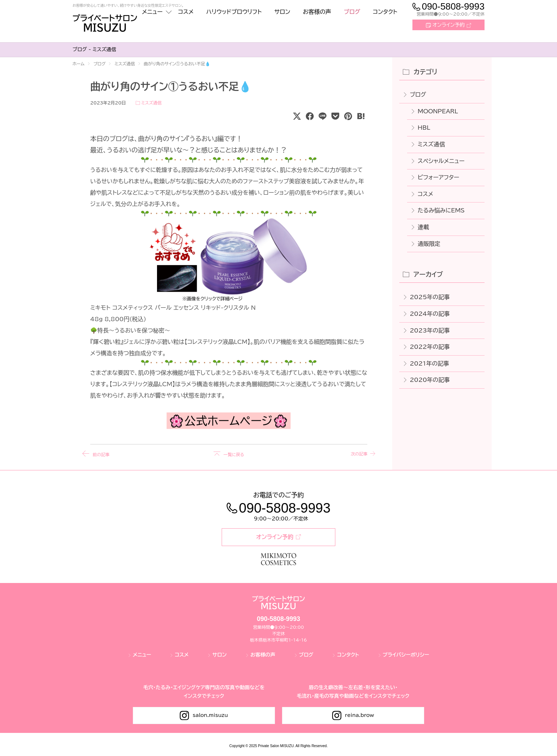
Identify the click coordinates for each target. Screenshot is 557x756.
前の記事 (102, 454)
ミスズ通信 (151, 103)
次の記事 (355, 454)
